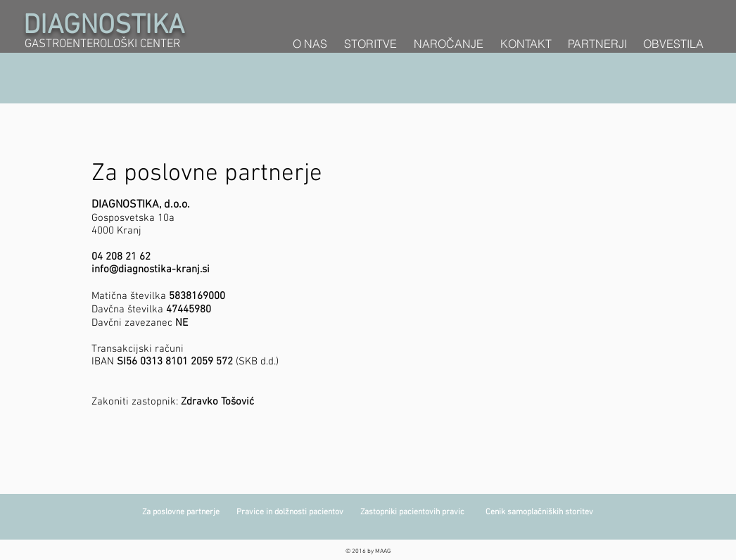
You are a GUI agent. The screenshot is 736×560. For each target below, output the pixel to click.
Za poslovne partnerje (189, 512)
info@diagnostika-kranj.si (151, 269)
